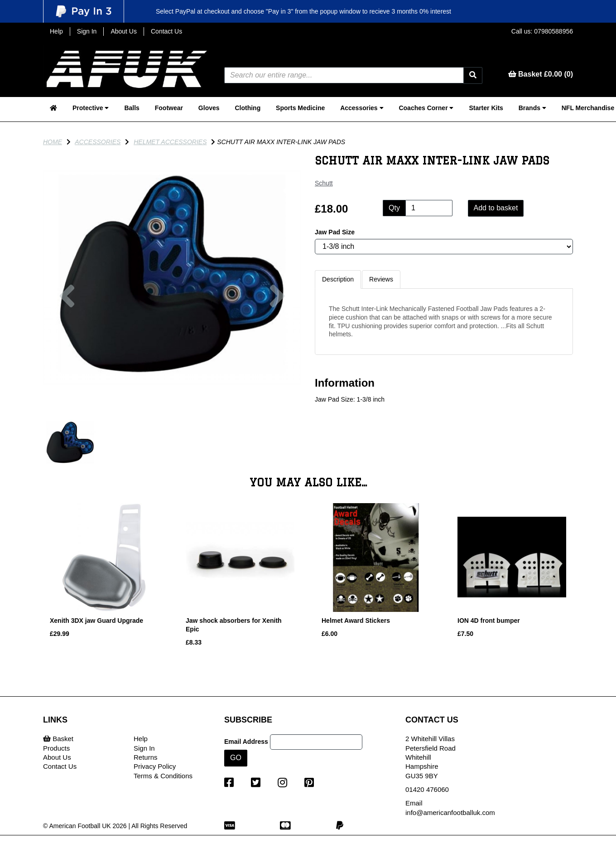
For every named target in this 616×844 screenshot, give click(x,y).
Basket (58, 739)
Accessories (362, 108)
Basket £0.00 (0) (541, 74)
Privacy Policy (155, 766)
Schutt (324, 183)
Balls (132, 108)
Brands (532, 108)
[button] (67, 342)
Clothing (248, 108)
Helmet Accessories (170, 142)
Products (56, 748)
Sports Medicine (300, 108)
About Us (124, 31)
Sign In (87, 31)
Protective (91, 108)
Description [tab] (338, 279)
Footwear (169, 108)
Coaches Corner (426, 108)
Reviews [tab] (381, 279)
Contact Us (166, 31)
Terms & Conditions (163, 776)
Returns (146, 757)
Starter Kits (486, 108)
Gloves (209, 108)
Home (53, 142)
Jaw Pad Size (335, 232)
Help (56, 31)
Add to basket (496, 208)
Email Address (246, 742)
